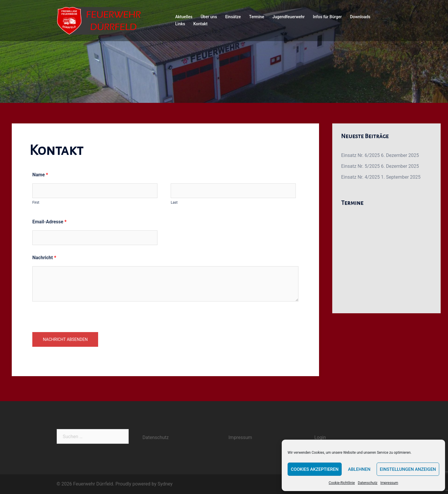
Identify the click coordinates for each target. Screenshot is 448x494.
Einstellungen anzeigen (408, 469)
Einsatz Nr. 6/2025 (360, 155)
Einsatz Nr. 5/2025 (360, 166)
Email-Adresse (50, 222)
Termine (257, 17)
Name (40, 175)
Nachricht (44, 258)
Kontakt (200, 24)
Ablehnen (359, 469)
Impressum (389, 483)
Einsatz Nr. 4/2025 (360, 177)
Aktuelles (184, 17)
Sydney (165, 484)
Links (180, 24)
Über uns (209, 17)
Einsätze (233, 17)
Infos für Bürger (327, 17)
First (36, 202)
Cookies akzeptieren (315, 469)
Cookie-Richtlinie (342, 483)
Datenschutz (368, 483)
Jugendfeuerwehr (288, 17)
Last (174, 202)
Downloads (360, 17)
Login (320, 437)
